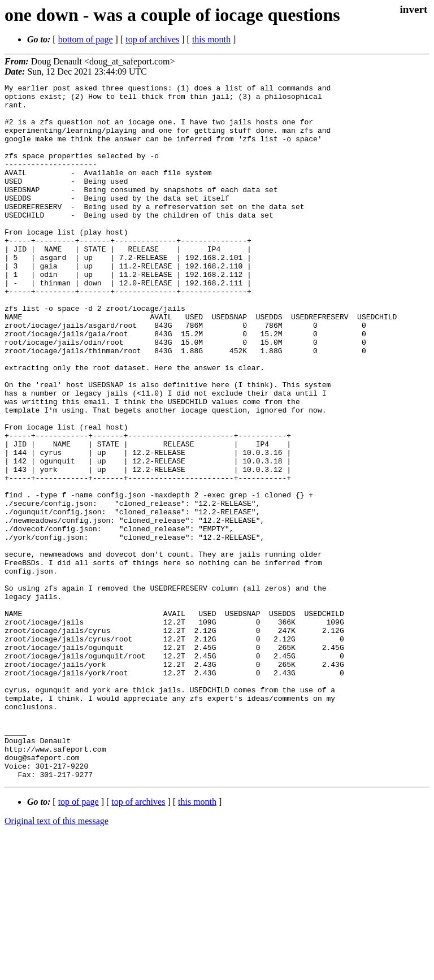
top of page (79, 941)
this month (211, 39)
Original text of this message (57, 960)
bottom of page (86, 39)
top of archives (152, 39)
